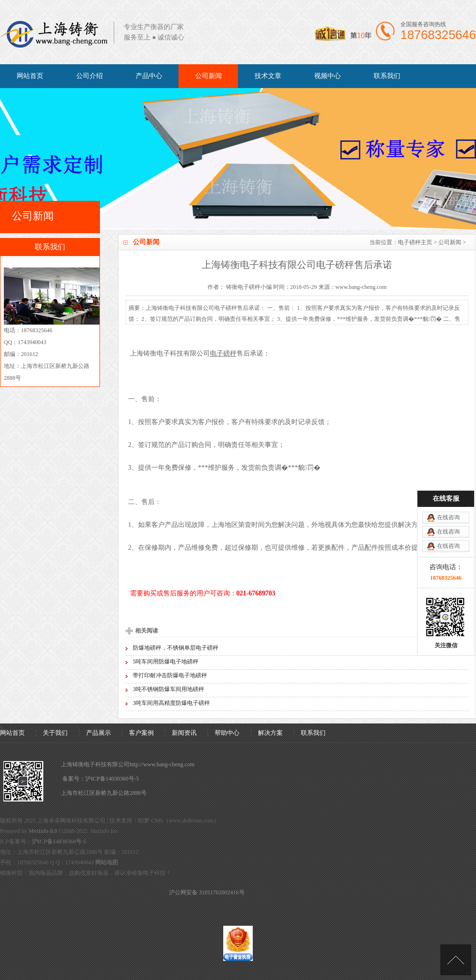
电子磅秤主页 (415, 242)
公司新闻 (208, 76)
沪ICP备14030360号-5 (112, 779)
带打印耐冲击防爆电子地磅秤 (170, 675)
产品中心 (149, 76)
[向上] (456, 960)
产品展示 (99, 733)
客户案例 (141, 733)
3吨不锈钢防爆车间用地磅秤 (169, 689)
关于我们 (55, 733)
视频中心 (327, 76)
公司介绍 (89, 76)
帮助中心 (227, 733)
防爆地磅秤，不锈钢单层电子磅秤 (176, 648)
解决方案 (270, 733)
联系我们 (387, 76)
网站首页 (30, 76)
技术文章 (268, 76)
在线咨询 (448, 517)
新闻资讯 (184, 733)
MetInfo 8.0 (43, 831)
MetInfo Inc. (105, 831)
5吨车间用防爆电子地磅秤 (166, 662)
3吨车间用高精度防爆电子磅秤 (171, 703)
